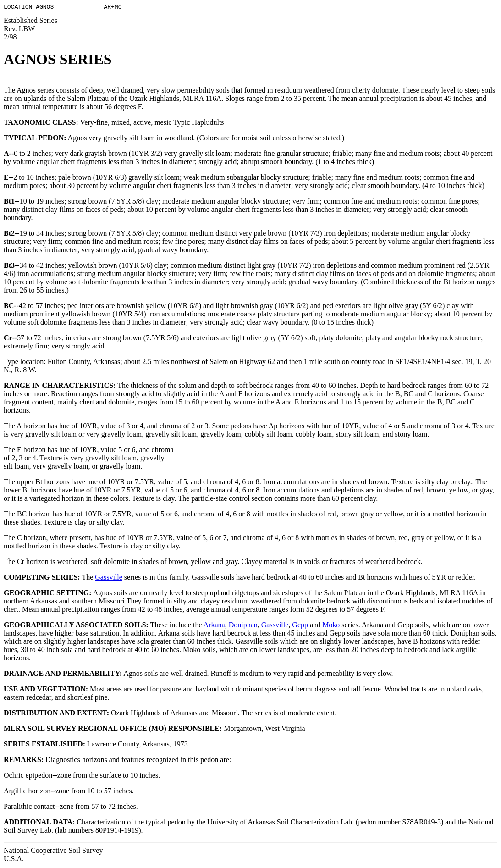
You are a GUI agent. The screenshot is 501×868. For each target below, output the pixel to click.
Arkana (214, 626)
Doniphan (243, 626)
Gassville (109, 578)
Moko (331, 626)
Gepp (300, 626)
